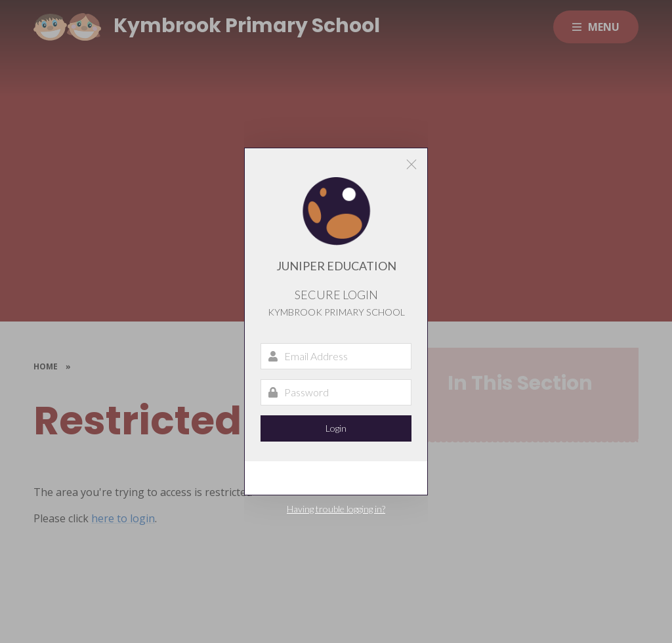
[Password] (336, 392)
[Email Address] (336, 356)
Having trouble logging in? (336, 509)
